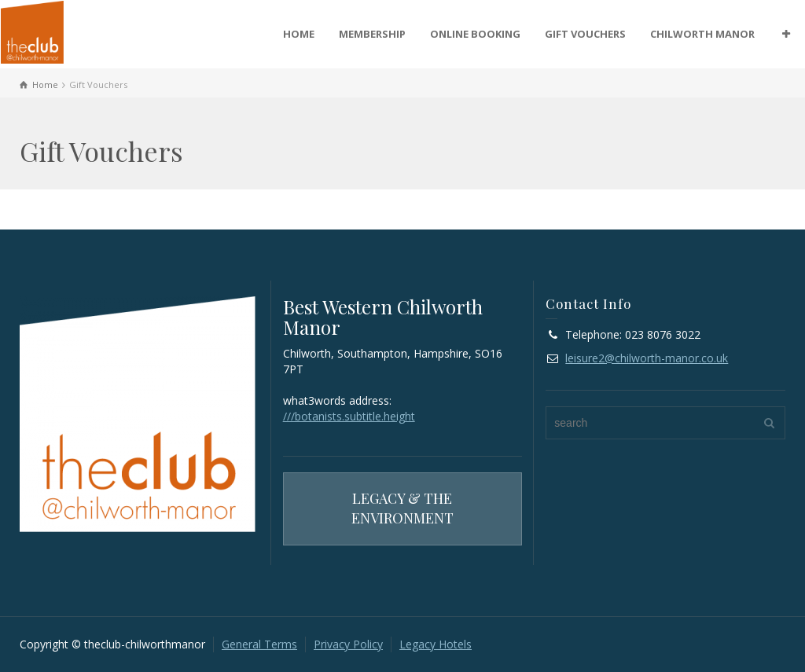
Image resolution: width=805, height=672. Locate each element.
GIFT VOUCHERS (585, 34)
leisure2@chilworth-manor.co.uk (647, 358)
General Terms (259, 644)
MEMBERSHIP (372, 34)
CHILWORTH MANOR (702, 34)
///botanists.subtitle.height (349, 416)
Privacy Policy (348, 644)
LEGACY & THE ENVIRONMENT (402, 509)
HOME (299, 34)
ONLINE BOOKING (475, 34)
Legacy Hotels (436, 644)
